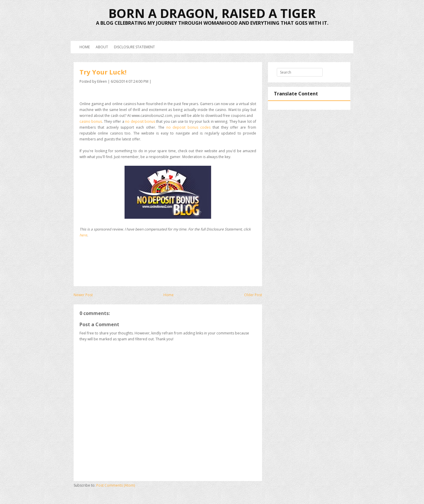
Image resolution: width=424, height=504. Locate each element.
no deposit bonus (140, 121)
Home (85, 47)
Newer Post (83, 295)
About (102, 47)
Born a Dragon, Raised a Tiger (212, 13)
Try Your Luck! (103, 72)
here (83, 235)
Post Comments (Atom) (116, 485)
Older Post (253, 295)
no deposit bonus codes (188, 127)
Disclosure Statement (134, 47)
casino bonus (91, 121)
